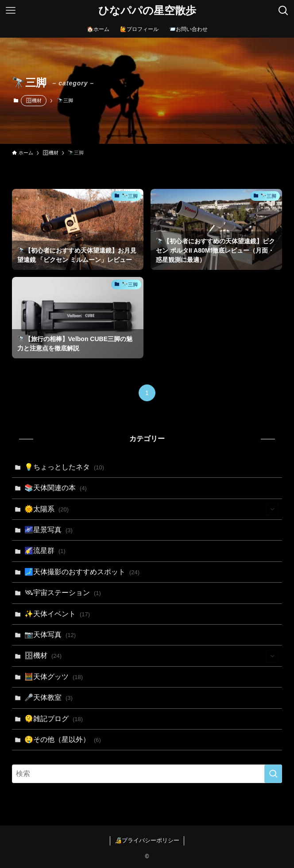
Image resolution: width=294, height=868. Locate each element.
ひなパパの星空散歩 (147, 11)
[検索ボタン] (283, 11)
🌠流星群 (45, 551)
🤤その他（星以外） (63, 739)
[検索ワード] (147, 774)
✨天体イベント (57, 614)
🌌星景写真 (48, 530)
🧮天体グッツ (54, 677)
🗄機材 (34, 100)
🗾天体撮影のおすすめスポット (82, 572)
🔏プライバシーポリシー (147, 840)
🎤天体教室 (48, 697)
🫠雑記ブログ (54, 719)
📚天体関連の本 (56, 488)
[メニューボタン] (11, 11)
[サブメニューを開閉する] (272, 509)
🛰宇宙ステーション (63, 593)
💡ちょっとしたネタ (64, 467)
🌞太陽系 (152, 509)
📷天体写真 (50, 635)
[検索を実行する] (273, 774)
